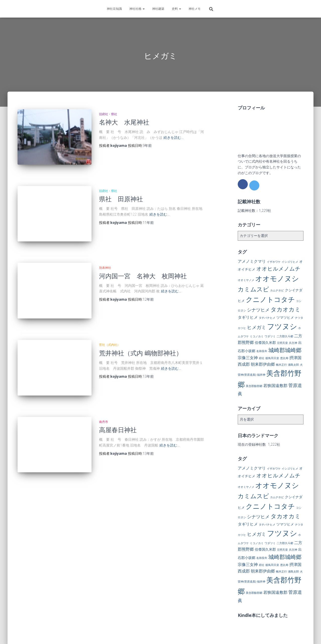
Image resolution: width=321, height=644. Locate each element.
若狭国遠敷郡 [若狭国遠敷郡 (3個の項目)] (275, 385)
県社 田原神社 (121, 194)
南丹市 (104, 403)
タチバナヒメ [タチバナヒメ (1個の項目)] (267, 318)
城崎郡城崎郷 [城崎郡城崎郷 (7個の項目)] (285, 350)
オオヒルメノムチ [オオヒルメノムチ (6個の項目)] (278, 269)
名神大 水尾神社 (124, 122)
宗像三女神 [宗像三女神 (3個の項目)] (248, 358)
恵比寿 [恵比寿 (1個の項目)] (284, 358)
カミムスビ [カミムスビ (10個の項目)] (253, 289)
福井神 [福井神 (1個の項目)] (261, 375)
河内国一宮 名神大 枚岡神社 (143, 267)
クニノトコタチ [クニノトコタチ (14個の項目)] (270, 299)
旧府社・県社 (108, 114)
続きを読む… (174, 137)
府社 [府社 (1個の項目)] (262, 358)
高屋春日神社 (118, 411)
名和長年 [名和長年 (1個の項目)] (262, 351)
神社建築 (158, 9)
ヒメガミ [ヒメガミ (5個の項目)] (257, 327)
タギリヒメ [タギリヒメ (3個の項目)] (248, 317)
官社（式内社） (110, 331)
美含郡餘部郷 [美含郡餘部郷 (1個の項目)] (254, 386)
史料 (176, 9)
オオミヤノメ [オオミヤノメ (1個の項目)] (246, 280)
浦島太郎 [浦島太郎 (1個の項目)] (293, 365)
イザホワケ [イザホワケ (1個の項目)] (274, 262)
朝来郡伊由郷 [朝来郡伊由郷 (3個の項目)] (263, 364)
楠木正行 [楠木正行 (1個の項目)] (281, 365)
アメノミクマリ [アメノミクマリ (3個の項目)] (252, 261)
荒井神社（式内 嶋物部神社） (141, 339)
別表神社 (105, 258)
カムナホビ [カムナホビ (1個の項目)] (277, 290)
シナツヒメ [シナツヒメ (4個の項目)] (258, 310)
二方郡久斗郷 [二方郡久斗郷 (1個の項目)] (285, 336)
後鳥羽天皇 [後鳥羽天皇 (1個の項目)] (272, 358)
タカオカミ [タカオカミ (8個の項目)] (286, 309)
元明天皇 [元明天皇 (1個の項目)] (282, 343)
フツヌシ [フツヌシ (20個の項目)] (282, 326)
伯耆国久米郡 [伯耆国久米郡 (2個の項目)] (265, 342)
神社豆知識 (114, 9)
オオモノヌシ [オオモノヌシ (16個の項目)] (277, 278)
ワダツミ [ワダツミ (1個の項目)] (270, 336)
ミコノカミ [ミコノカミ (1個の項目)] (257, 336)
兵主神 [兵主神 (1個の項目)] (293, 343)
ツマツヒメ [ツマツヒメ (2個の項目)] (285, 317)
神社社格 (137, 9)
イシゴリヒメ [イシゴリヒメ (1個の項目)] (290, 262)
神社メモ (195, 9)
